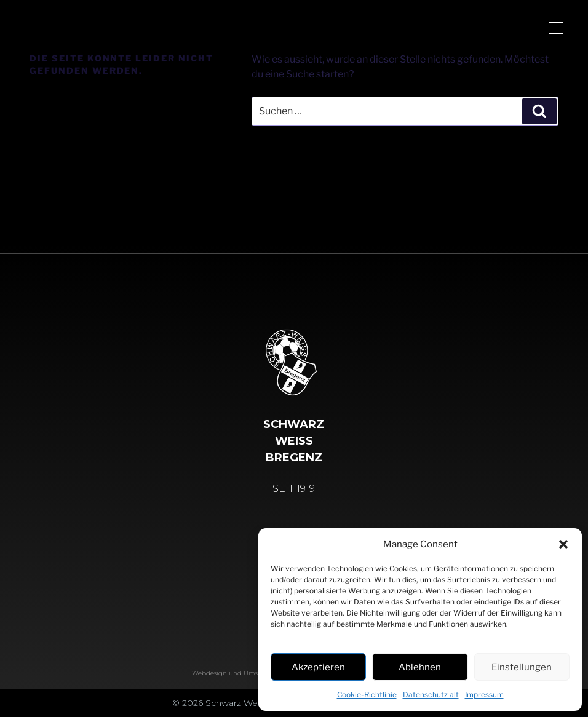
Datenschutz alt (431, 695)
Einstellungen (522, 667)
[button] (563, 544)
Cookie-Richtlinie (367, 695)
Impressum (484, 695)
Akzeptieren (318, 667)
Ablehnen (420, 667)
